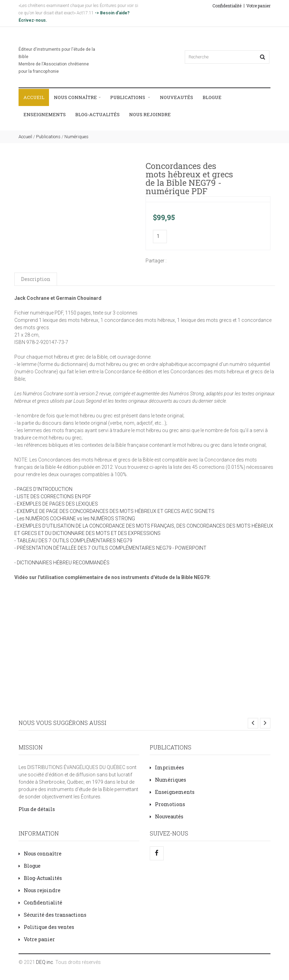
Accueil (34, 97)
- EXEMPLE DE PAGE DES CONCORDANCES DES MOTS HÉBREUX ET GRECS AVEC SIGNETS (114, 511)
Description (36, 279)
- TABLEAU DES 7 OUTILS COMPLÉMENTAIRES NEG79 (73, 541)
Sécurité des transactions (52, 915)
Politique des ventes (46, 927)
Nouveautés (177, 97)
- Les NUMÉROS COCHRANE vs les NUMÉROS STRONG (75, 519)
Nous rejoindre (150, 114)
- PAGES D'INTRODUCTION (43, 489)
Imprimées (167, 767)
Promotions (167, 804)
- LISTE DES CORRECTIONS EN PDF (53, 496)
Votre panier (258, 6)
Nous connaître (77, 97)
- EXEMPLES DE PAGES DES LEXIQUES (56, 504)
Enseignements (45, 114)
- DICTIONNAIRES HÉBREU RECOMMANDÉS (62, 563)
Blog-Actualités (97, 114)
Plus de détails (37, 809)
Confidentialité (227, 6)
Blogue (212, 97)
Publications (130, 97)
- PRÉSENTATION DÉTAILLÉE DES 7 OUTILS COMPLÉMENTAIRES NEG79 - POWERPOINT (110, 548)
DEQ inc (45, 962)
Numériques (76, 137)
